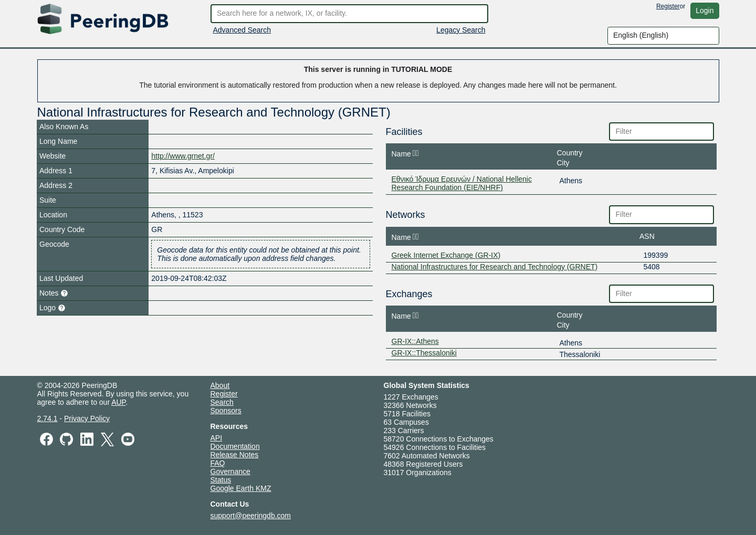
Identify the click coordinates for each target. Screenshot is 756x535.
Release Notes (235, 455)
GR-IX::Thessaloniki (424, 353)
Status (221, 480)
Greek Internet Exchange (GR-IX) (446, 255)
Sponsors (226, 411)
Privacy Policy (87, 418)
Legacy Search (461, 30)
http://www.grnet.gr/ (183, 156)
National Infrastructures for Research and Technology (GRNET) (495, 267)
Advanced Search (242, 30)
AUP (118, 402)
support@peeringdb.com (251, 516)
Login (705, 11)
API (217, 438)
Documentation (235, 446)
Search (222, 402)
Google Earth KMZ (241, 488)
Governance (230, 471)
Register (668, 6)
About (220, 385)
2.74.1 (48, 418)
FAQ (218, 463)
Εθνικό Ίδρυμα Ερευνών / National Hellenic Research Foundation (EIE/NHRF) (462, 183)
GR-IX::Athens (415, 341)
